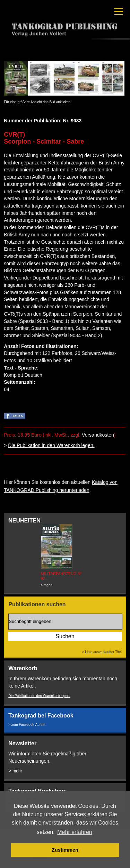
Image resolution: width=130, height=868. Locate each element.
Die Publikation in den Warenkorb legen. (51, 445)
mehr (17, 771)
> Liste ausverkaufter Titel (102, 652)
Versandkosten (98, 435)
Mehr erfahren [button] (75, 832)
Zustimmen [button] (65, 850)
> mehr (46, 585)
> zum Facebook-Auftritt (27, 725)
